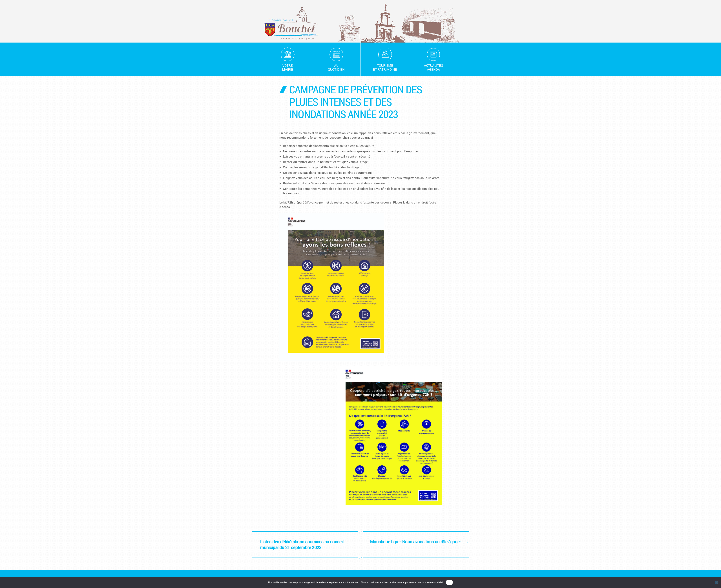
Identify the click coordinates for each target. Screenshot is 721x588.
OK (449, 582)
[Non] (716, 582)
